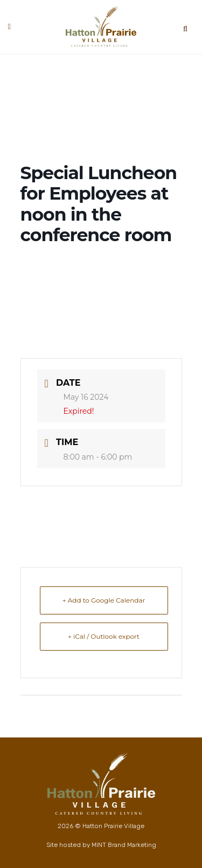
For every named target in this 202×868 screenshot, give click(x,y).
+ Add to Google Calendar (104, 600)
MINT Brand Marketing (124, 845)
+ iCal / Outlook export (104, 636)
